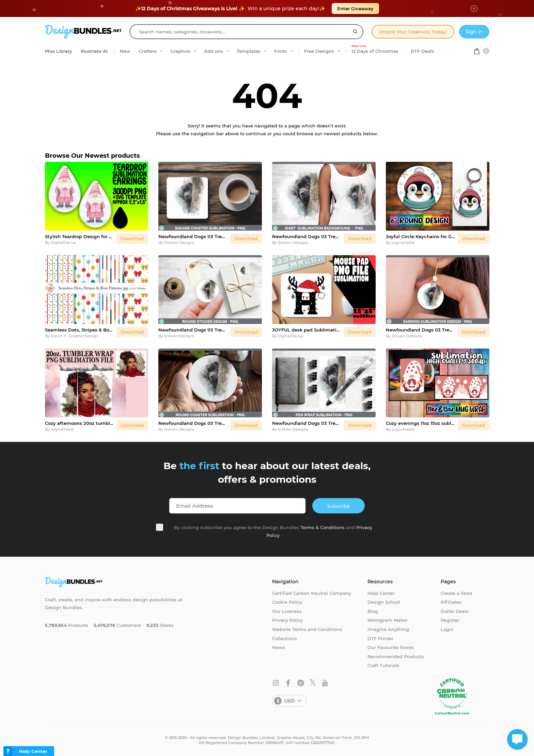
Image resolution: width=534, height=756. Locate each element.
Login (447, 629)
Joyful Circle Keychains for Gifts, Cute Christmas (420, 236)
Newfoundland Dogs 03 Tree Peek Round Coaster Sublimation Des (193, 423)
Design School (384, 602)
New (125, 51)
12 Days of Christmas (375, 49)
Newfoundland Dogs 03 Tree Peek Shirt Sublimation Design (307, 236)
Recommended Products (396, 657)
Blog (373, 611)
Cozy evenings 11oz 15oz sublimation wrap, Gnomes (420, 423)
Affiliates (451, 602)
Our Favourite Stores (391, 647)
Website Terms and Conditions (307, 629)
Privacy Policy (287, 620)
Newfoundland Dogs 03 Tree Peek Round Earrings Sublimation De (420, 330)
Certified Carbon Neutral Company (312, 593)
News (279, 647)
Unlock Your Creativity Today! (413, 32)
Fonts (280, 51)
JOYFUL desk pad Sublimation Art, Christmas (307, 330)
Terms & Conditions (323, 527)
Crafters (148, 51)
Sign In (474, 32)
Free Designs (319, 51)
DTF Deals (422, 51)
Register (450, 620)
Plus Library (59, 51)
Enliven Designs (179, 243)
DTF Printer (380, 638)
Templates (249, 51)
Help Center (381, 593)
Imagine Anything (388, 629)
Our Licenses (287, 611)
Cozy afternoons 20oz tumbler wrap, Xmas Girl (80, 423)
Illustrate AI (94, 51)
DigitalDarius (64, 243)
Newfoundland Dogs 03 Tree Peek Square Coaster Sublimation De (193, 236)
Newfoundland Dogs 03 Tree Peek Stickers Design (193, 330)
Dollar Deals (455, 611)
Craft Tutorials (383, 665)
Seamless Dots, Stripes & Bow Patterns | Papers (80, 330)
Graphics (180, 51)
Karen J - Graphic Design (75, 336)
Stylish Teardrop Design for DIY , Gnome (80, 236)
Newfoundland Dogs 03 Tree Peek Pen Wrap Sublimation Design (307, 423)
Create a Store (457, 593)
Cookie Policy (287, 602)
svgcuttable (403, 243)
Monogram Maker (388, 620)
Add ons (214, 51)
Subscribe (339, 506)
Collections (285, 638)
